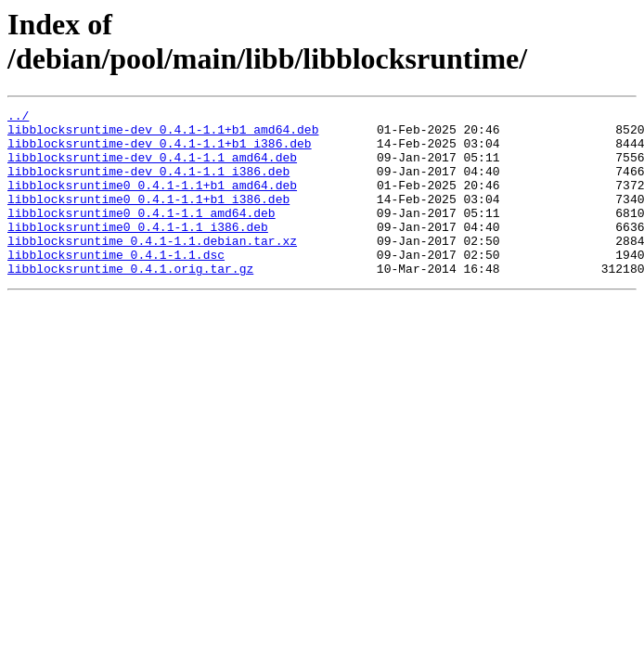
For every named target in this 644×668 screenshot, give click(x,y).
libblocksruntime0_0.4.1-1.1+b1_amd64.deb (152, 201)
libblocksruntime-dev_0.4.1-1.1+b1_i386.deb (160, 151)
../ (18, 118)
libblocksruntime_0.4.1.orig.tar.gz (130, 302)
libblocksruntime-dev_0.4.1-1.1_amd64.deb (152, 168)
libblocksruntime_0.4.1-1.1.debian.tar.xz (152, 268)
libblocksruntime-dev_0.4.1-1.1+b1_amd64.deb (163, 135)
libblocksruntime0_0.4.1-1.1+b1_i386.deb (148, 218)
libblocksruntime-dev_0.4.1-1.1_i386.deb (148, 185)
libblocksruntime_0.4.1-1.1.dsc (116, 285)
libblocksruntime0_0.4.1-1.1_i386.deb (138, 251)
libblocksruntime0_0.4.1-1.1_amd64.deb (142, 235)
